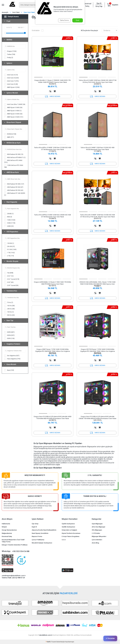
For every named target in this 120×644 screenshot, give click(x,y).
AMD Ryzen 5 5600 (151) (14, 117)
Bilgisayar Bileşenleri (99, 536)
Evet (78, 20)
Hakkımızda (6, 524)
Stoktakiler (38, 30)
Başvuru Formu (37, 536)
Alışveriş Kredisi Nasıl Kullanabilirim (44, 530)
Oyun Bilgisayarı (97, 524)
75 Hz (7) (9, 303)
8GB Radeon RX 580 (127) (14, 184)
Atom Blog (95, 543)
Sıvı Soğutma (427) (12, 356)
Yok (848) (9, 273)
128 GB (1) (9, 243)
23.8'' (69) (9, 282)
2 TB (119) (9, 256)
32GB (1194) (10, 223)
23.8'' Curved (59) (11, 286)
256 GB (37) (9, 246)
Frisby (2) (9, 58)
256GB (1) (9, 214)
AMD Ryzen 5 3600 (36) (13, 108)
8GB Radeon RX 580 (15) (14, 154)
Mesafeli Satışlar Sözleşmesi (42, 543)
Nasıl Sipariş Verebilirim (40, 533)
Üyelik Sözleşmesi (68, 524)
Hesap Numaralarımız (9, 530)
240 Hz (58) (9, 309)
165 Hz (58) (9, 306)
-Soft (48, 642)
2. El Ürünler (96, 533)
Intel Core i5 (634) (11, 78)
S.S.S (64, 540)
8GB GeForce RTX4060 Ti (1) (15, 158)
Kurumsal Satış (87, 5)
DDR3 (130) (9, 338)
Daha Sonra (64, 20)
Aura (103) (9, 370)
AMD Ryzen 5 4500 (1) (13, 111)
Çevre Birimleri (97, 540)
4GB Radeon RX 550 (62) (14, 190)
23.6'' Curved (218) (12, 279)
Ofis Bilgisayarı (97, 530)
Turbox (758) (10, 55)
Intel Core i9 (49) (11, 84)
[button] (38, 77)
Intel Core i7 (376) (11, 81)
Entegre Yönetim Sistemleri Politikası (15, 545)
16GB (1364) (10, 220)
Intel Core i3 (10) (11, 75)
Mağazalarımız (7, 533)
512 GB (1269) (10, 250)
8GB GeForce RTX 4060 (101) (13, 161)
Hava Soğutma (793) (12, 359)
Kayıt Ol (34, 527)
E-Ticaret (53, 642)
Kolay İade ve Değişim (69, 530)
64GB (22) (9, 226)
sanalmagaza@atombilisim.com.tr (14, 576)
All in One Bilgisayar (98, 527)
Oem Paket (16, 12)
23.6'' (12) (9, 276)
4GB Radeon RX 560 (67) (14, 187)
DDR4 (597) (9, 335)
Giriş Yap (99, 6)
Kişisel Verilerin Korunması (71, 533)
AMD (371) (9, 137)
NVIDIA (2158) (10, 134)
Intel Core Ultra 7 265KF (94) (15, 104)
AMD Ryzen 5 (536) (12, 87)
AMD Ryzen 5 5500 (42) (13, 114)
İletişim (4, 527)
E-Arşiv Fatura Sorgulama (70, 536)
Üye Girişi (35, 524)
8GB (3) (8, 217)
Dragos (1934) (10, 51)
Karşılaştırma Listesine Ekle (50, 91)
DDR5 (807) (9, 332)
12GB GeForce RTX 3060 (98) (14, 166)
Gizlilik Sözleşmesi (68, 527)
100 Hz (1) (9, 312)
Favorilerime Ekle (55, 91)
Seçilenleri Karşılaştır (89, 30)
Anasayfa (5, 12)
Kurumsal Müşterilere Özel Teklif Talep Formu (13, 541)
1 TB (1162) (9, 253)
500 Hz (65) (9, 315)
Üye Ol (99, 3)
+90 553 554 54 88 (21, 551)
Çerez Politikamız (38, 540)
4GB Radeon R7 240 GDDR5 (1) (15, 194)
